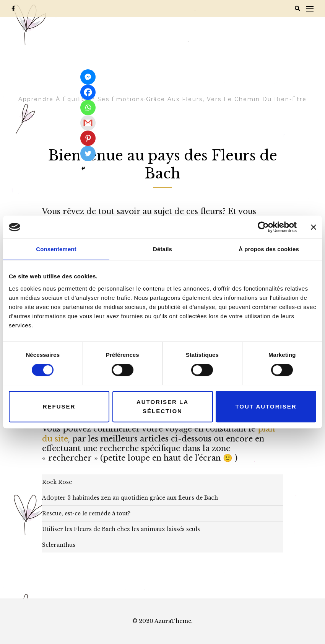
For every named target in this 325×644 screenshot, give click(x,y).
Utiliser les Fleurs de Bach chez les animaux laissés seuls (121, 529)
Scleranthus (59, 545)
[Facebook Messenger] (88, 77)
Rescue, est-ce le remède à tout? (86, 513)
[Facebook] (88, 92)
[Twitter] (88, 154)
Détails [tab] (162, 249)
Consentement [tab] (56, 249)
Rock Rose (57, 482)
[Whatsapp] (88, 108)
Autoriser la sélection (162, 406)
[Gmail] (88, 123)
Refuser (59, 406)
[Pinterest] (88, 138)
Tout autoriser (266, 406)
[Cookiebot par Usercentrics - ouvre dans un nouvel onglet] (263, 227)
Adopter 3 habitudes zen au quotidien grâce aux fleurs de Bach (130, 498)
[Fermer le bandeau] (314, 227)
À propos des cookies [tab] (269, 249)
